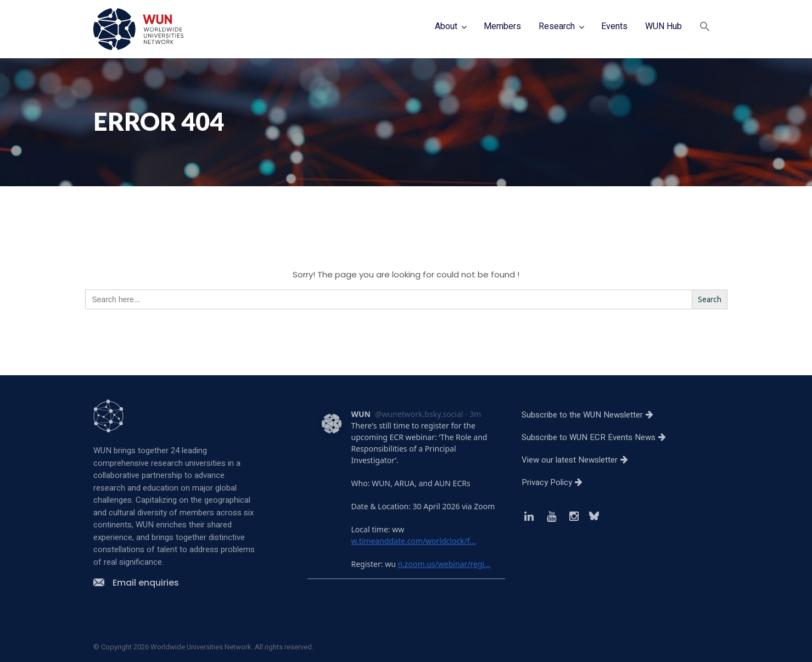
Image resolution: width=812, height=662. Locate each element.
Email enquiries (136, 583)
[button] (705, 28)
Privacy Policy (556, 482)
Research (557, 26)
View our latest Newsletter (579, 460)
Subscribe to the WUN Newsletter (592, 415)
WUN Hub (663, 26)
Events (614, 26)
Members (502, 26)
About (446, 26)
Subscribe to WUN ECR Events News (598, 437)
